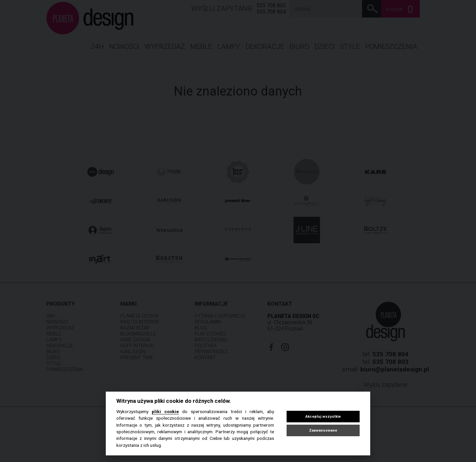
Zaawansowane (323, 430)
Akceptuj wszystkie (323, 417)
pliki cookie (165, 411)
